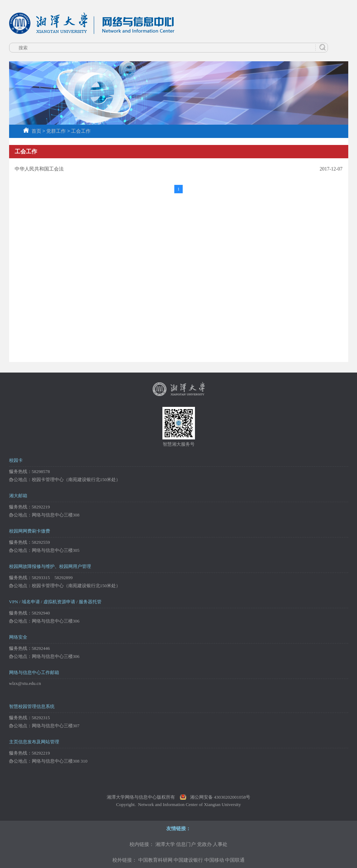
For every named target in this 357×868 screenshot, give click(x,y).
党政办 (204, 844)
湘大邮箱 (18, 496)
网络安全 (18, 637)
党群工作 (56, 131)
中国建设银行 (188, 860)
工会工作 (81, 131)
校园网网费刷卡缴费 (30, 531)
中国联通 (235, 860)
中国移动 (214, 860)
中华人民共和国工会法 (39, 169)
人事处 (220, 844)
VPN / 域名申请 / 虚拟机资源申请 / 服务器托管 (55, 602)
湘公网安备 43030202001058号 (220, 797)
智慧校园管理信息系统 (32, 706)
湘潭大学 (165, 844)
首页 (32, 131)
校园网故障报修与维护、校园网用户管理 (50, 566)
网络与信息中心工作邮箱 (34, 672)
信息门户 (186, 844)
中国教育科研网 (155, 860)
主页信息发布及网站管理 (34, 742)
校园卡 (16, 460)
